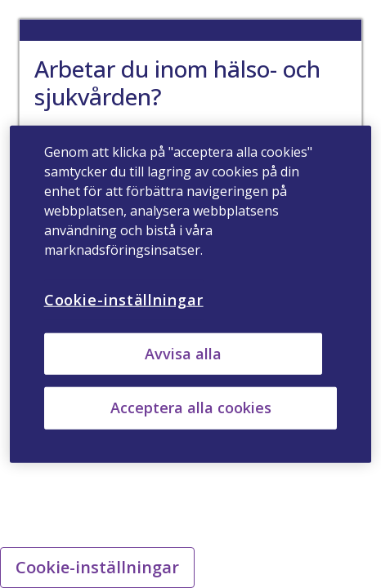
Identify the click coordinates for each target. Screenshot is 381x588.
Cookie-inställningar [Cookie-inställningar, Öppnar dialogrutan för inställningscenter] (124, 300)
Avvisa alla (183, 354)
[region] (191, 294)
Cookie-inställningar (97, 567)
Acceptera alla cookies (191, 408)
